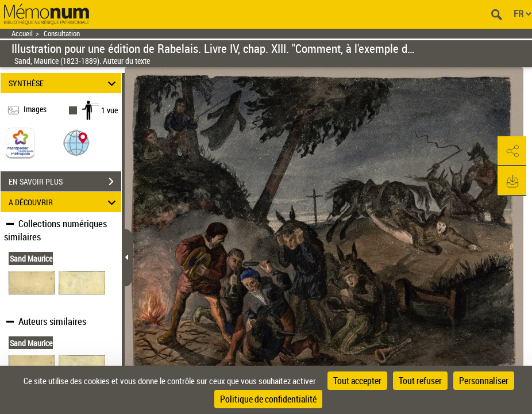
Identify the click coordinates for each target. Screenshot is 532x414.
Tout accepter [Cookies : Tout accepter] (357, 381)
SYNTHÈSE (64, 83)
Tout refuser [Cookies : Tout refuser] (420, 381)
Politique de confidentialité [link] (268, 399)
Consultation (62, 34)
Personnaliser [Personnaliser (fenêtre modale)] (484, 381)
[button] (76, 142)
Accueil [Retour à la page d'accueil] (22, 34)
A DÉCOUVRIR (64, 202)
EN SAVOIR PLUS (65, 182)
